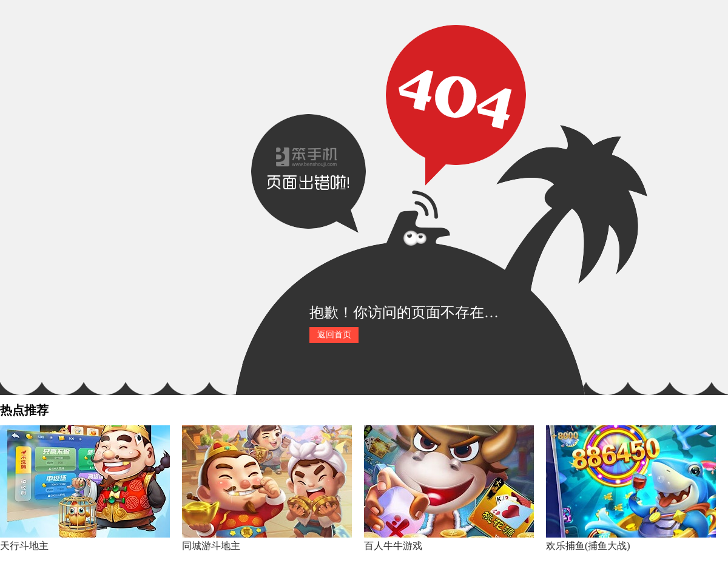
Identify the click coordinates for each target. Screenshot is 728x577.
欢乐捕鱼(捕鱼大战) (588, 546)
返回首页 (334, 335)
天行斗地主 (24, 546)
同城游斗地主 (211, 546)
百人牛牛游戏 (393, 546)
